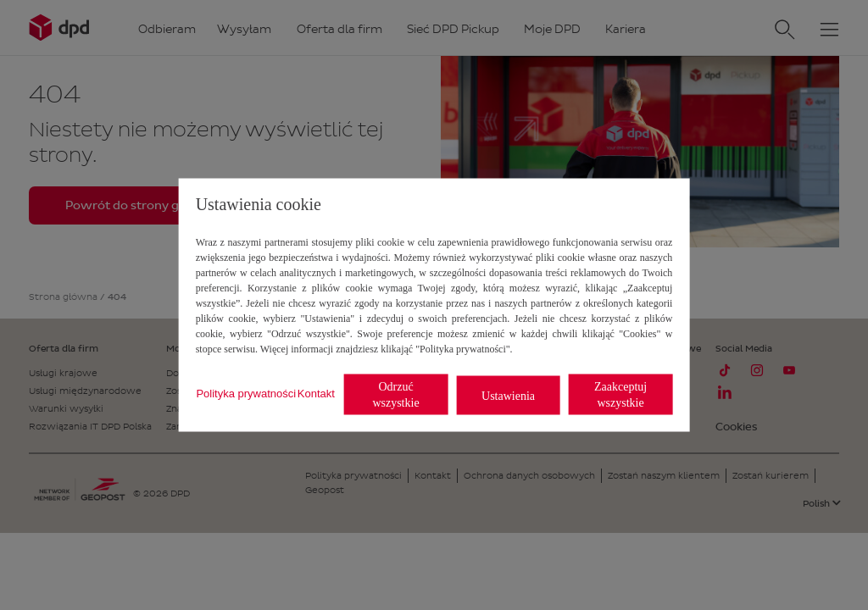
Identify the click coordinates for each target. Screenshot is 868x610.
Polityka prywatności (246, 393)
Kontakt (316, 393)
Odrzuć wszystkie (395, 395)
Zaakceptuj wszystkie (620, 395)
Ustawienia (508, 395)
